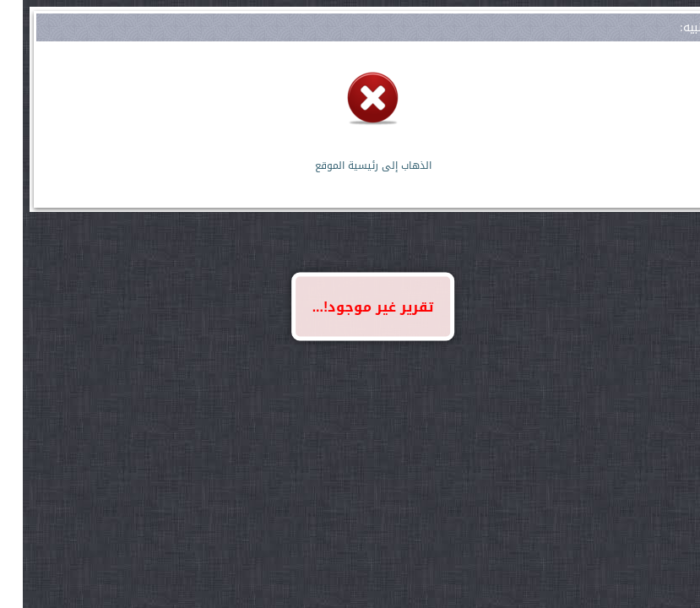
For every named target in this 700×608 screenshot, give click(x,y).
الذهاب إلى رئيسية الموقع (350, 166)
